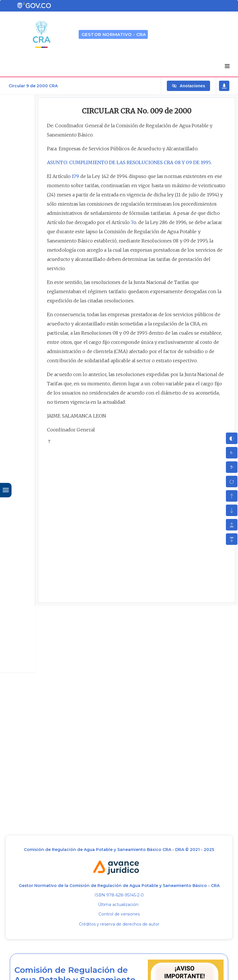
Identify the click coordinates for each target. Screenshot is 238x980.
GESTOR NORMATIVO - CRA (114, 34)
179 (75, 176)
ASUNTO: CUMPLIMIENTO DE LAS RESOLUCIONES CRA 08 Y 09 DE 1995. (129, 162)
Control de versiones (119, 914)
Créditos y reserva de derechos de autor (119, 924)
